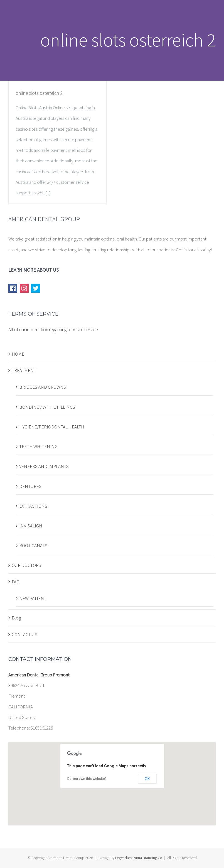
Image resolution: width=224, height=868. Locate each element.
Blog (16, 618)
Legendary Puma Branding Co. (139, 858)
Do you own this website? (87, 779)
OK (147, 779)
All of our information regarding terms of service (53, 329)
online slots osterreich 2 (39, 93)
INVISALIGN (31, 526)
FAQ (16, 582)
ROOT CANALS (33, 545)
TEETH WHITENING (38, 447)
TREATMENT (24, 370)
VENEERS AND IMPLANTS (44, 466)
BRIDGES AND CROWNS (43, 387)
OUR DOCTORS (26, 565)
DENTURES (30, 486)
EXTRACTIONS (33, 506)
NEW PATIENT (33, 598)
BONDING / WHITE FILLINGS (47, 407)
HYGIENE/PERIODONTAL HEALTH (52, 427)
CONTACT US (24, 634)
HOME (18, 354)
